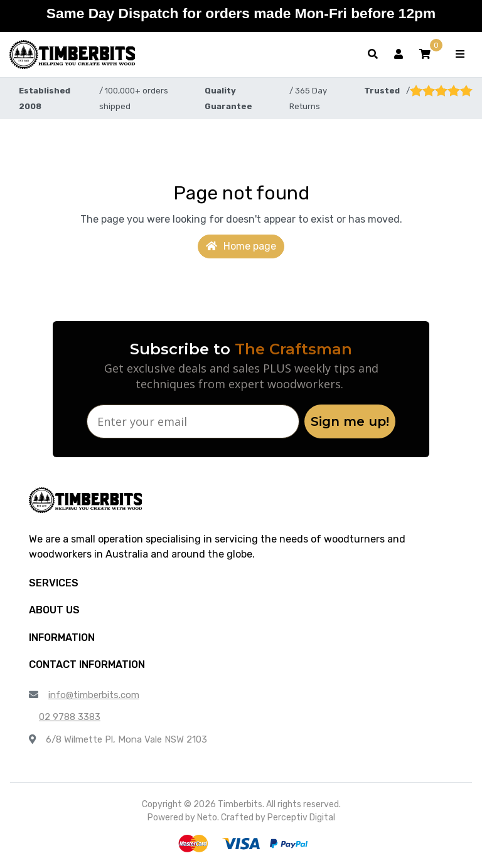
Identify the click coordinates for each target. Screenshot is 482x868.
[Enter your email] (193, 421)
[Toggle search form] (373, 55)
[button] (425, 55)
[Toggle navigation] (460, 55)
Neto (207, 818)
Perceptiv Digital (301, 818)
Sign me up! (350, 421)
